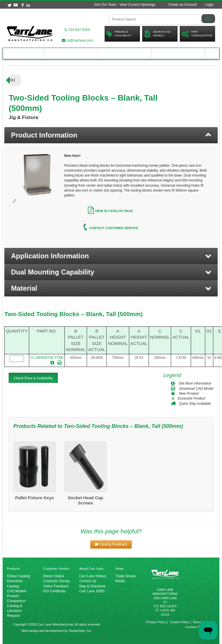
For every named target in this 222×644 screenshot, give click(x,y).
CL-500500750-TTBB (47, 358)
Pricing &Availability (119, 34)
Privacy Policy (156, 622)
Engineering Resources (71, 53)
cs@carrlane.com (78, 40)
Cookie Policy (179, 622)
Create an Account (183, 5)
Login (209, 5)
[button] (111, 256)
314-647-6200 (77, 30)
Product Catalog (24, 53)
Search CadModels (157, 34)
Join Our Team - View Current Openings (125, 5)
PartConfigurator (197, 34)
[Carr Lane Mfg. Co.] (30, 34)
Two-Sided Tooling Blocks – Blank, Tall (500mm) (73, 314)
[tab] (111, 135)
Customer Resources (125, 53)
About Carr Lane (178, 53)
